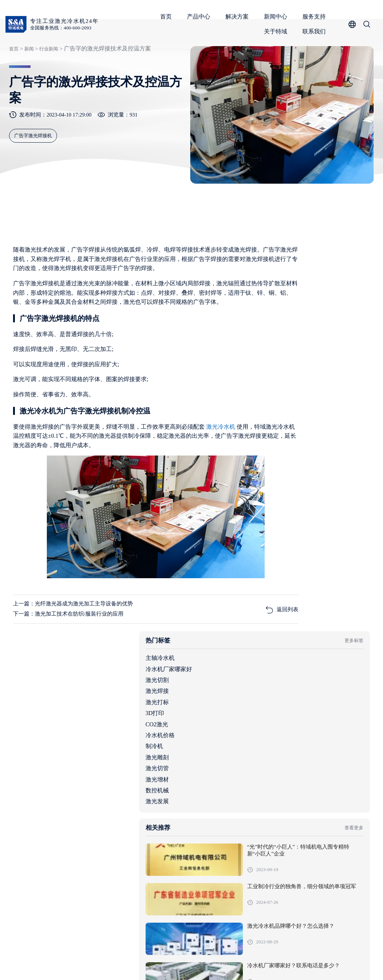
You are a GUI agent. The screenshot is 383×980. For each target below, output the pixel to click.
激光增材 (269, 417)
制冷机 (266, 384)
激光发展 (269, 439)
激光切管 (269, 406)
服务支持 (316, 17)
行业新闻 (48, 77)
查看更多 (350, 470)
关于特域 (277, 31)
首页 (168, 17)
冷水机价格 (272, 373)
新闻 (28, 77)
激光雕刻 (269, 395)
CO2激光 (269, 362)
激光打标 (269, 340)
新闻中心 (277, 17)
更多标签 (350, 278)
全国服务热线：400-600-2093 (64, 28)
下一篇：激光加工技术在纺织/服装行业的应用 (73, 663)
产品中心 (200, 17)
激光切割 (269, 318)
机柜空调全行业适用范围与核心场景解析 (306, 827)
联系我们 (316, 31)
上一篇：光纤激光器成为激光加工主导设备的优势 (78, 652)
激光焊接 (269, 329)
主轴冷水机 (272, 296)
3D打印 (267, 351)
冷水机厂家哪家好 (281, 307)
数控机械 (269, 428)
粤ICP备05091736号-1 (161, 963)
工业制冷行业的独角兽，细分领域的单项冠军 (333, 536)
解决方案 (239, 17)
